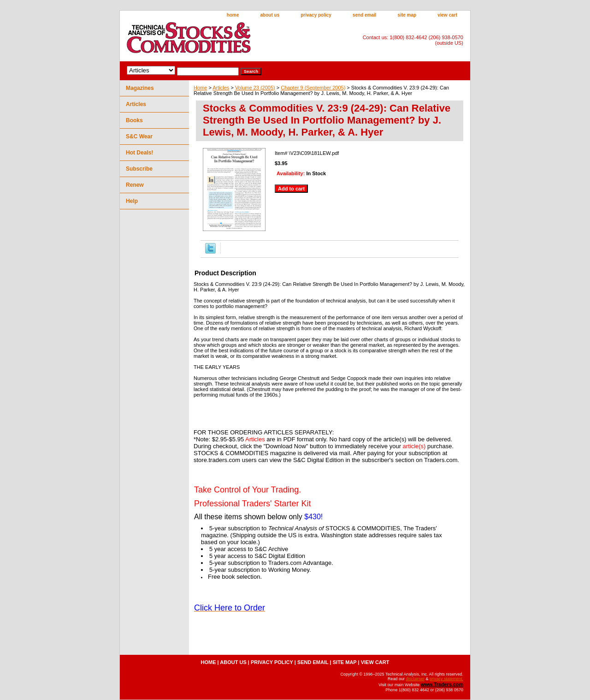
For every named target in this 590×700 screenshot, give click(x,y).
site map (407, 15)
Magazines (140, 88)
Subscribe (139, 169)
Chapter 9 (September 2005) (313, 88)
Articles (221, 88)
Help (132, 201)
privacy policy (316, 15)
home (233, 15)
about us (270, 15)
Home (200, 88)
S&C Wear (139, 136)
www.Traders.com (442, 684)
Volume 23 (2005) (255, 88)
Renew (135, 185)
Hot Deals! (139, 153)
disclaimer (415, 679)
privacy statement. (446, 679)
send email (365, 15)
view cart (447, 15)
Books (134, 120)
